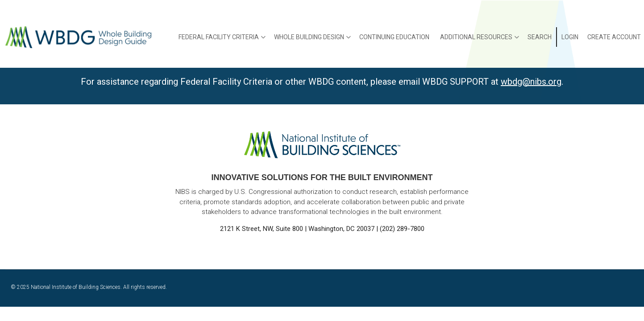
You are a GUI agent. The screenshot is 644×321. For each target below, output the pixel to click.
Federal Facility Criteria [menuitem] (222, 40)
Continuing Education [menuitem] (394, 37)
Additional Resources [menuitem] (480, 40)
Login (570, 37)
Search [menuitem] (540, 37)
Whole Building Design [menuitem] (312, 40)
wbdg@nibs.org (531, 82)
